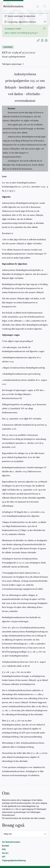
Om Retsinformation (11, 842)
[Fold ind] (45, 22)
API (4, 857)
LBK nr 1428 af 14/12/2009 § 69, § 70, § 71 (21, 33)
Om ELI (5, 853)
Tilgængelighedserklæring (14, 860)
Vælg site (8, 834)
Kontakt (5, 846)
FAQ (4, 849)
